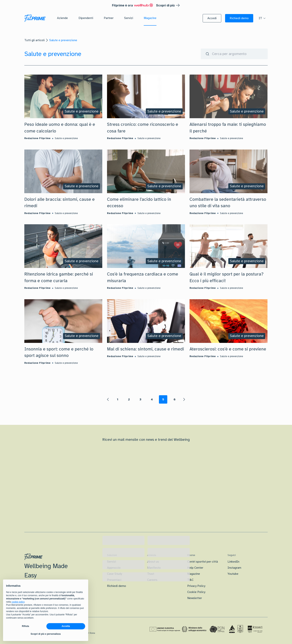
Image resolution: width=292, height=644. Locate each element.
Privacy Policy (196, 586)
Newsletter (195, 598)
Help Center (195, 568)
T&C (190, 580)
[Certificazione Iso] (236, 629)
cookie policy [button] (18, 602)
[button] (212, 18)
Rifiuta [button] (25, 626)
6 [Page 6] (175, 399)
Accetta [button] (66, 626)
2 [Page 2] (129, 399)
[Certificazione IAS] (255, 629)
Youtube (233, 574)
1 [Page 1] (118, 399)
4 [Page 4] (152, 399)
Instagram (234, 568)
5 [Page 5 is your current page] (163, 399)
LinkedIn (233, 562)
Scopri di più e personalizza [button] (46, 634)
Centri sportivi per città (203, 562)
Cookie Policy (196, 592)
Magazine (194, 574)
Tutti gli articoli (35, 40)
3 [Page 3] (140, 399)
